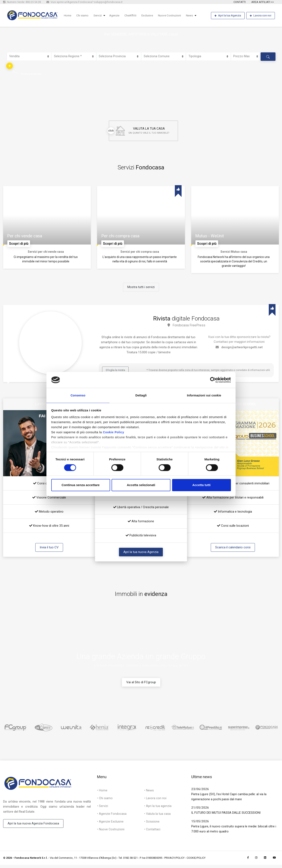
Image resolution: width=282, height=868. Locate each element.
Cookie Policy (114, 433)
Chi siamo (84, 16)
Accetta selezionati (141, 486)
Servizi (100, 16)
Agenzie (117, 16)
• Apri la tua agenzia (158, 810)
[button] (10, 66)
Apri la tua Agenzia (228, 16)
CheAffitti (134, 16)
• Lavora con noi (155, 802)
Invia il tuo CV (49, 550)
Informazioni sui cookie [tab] (204, 395)
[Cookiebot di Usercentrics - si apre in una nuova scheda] (213, 379)
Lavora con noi (260, 16)
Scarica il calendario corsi (233, 550)
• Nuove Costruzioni (111, 834)
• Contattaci (152, 834)
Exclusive (152, 16)
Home (68, 16)
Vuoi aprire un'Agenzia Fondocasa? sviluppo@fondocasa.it (84, 2)
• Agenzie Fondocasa (112, 818)
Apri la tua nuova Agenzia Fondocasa (33, 827)
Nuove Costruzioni (175, 16)
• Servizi (103, 810)
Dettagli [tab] (141, 395)
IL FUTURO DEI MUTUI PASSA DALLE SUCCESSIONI (226, 816)
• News (149, 794)
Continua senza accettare (81, 486)
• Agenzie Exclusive (110, 826)
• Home (102, 794)
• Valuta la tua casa (157, 818)
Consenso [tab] (78, 395)
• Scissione (152, 826)
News (196, 16)
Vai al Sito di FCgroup (141, 685)
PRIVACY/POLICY (174, 861)
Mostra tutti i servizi (141, 290)
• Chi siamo (105, 802)
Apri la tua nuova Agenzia (141, 555)
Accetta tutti (201, 486)
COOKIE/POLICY (196, 861)
